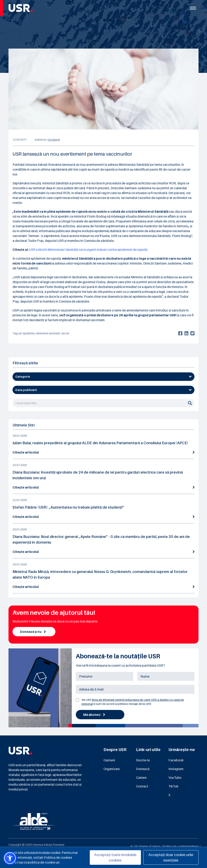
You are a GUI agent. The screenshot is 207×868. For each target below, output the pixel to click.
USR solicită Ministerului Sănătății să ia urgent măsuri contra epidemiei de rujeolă (88, 250)
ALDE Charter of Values (145, 846)
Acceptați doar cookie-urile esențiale (171, 857)
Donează (143, 769)
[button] (10, 858)
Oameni (109, 760)
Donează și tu (33, 632)
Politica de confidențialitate (181, 846)
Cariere (141, 778)
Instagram (176, 769)
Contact (142, 786)
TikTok (173, 786)
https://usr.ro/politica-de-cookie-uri (34, 862)
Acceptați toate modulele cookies (115, 857)
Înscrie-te (143, 760)
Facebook (176, 760)
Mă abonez (94, 715)
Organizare (112, 769)
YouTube (175, 778)
